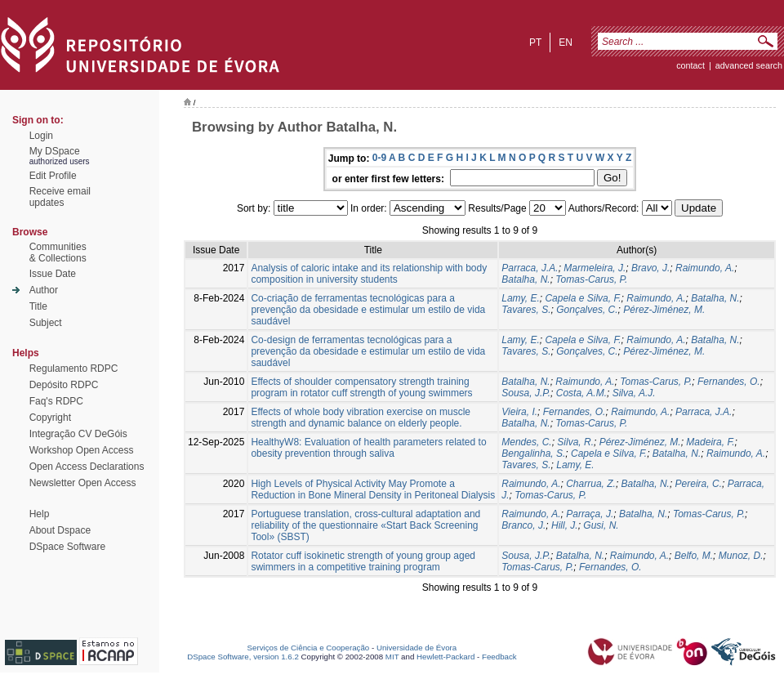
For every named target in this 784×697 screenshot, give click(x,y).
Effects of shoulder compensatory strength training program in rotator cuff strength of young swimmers (361, 387)
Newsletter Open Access (83, 483)
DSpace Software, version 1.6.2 (243, 657)
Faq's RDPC (56, 401)
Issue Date (53, 274)
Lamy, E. (520, 298)
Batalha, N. (526, 279)
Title (38, 306)
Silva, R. (575, 442)
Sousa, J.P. (526, 393)
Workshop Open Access (82, 450)
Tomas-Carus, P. (591, 279)
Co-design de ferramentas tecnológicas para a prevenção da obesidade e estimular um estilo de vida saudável (368, 351)
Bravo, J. (650, 268)
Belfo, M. (694, 556)
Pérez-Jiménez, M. (664, 310)
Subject (46, 323)
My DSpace (55, 151)
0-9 (379, 158)
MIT (392, 657)
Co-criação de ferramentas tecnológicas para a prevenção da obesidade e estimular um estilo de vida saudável (368, 310)
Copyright (50, 418)
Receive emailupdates (60, 197)
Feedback (499, 657)
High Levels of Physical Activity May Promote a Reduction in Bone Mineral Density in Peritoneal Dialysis (373, 489)
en (566, 42)
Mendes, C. (526, 442)
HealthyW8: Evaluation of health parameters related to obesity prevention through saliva (368, 448)
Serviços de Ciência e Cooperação (309, 648)
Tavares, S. (526, 310)
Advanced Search (749, 65)
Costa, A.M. (581, 393)
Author (44, 290)
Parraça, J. (590, 514)
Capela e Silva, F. (583, 298)
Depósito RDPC (64, 385)
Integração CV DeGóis (78, 434)
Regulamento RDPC (74, 369)
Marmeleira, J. (595, 268)
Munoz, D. (741, 556)
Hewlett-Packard (445, 657)
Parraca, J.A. (530, 268)
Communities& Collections (58, 252)
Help (40, 514)
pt (535, 42)
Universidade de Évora (416, 648)
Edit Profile (53, 176)
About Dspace (60, 530)
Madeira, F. (710, 442)
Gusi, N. (601, 525)
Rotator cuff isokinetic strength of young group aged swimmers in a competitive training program (363, 561)
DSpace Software (67, 547)
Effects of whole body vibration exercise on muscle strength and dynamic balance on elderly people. (361, 418)
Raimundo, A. (705, 268)
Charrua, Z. (591, 484)
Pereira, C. (699, 484)
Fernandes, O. (729, 382)
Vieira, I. (519, 412)
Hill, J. (565, 525)
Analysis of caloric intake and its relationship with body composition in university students (369, 274)
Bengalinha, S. (533, 453)
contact (690, 65)
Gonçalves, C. (587, 310)
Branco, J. (523, 525)
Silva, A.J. (634, 393)
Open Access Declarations (87, 467)
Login (41, 136)
